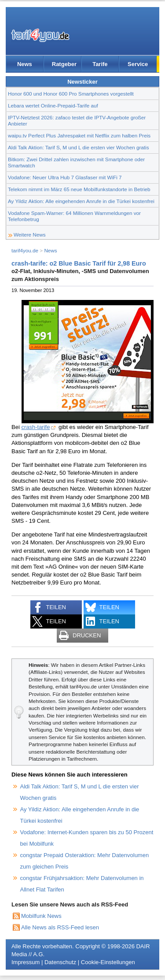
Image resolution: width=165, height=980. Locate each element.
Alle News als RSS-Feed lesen (60, 927)
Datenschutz (60, 962)
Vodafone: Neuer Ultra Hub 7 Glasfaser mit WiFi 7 (65, 177)
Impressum (26, 962)
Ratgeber (64, 64)
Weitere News (30, 235)
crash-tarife (35, 427)
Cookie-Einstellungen (108, 962)
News (25, 64)
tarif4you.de (25, 250)
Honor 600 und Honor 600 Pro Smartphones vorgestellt (71, 94)
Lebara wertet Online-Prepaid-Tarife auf (53, 105)
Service (138, 64)
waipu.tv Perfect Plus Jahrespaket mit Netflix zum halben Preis (79, 135)
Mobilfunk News (41, 916)
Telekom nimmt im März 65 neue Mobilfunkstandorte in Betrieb (79, 189)
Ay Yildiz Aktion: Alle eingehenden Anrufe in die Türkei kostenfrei (81, 201)
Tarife (100, 64)
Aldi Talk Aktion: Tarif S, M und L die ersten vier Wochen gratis (78, 147)
